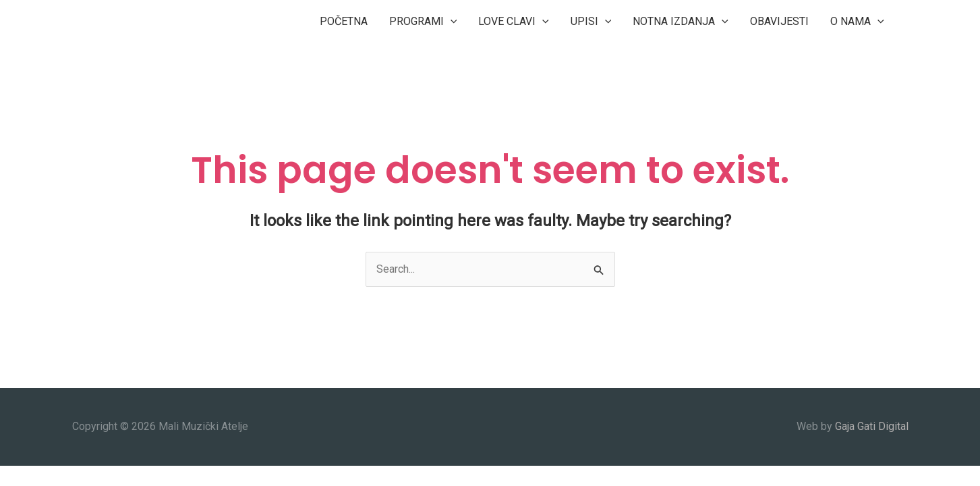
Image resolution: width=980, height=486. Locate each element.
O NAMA (857, 22)
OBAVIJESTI (779, 21)
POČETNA (344, 21)
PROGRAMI (423, 22)
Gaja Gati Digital (872, 426)
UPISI (591, 22)
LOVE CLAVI (514, 22)
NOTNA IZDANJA (681, 22)
